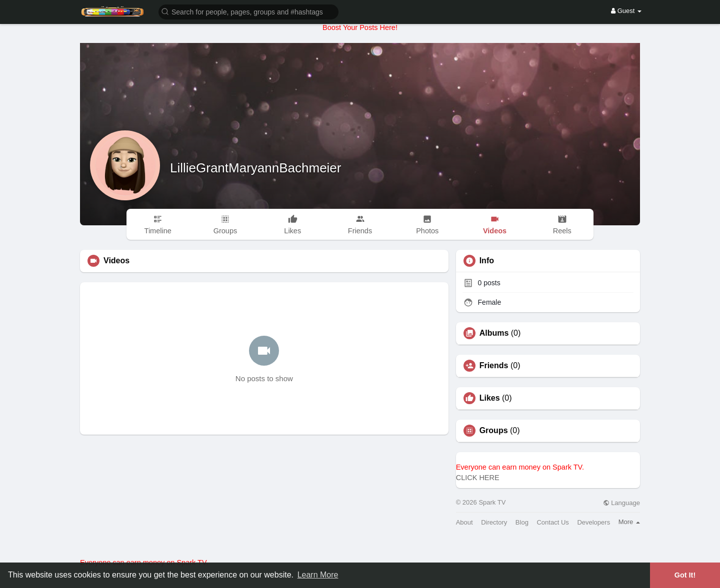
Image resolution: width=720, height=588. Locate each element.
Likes (490, 398)
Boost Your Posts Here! (360, 27)
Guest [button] (626, 11)
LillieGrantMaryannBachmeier (255, 168)
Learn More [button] (318, 575)
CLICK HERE (478, 478)
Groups (494, 431)
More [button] (629, 522)
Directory (494, 522)
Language (621, 503)
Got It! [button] (685, 575)
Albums (494, 333)
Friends (494, 366)
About (464, 522)
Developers (593, 522)
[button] (248, 11)
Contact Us (552, 522)
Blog (522, 522)
